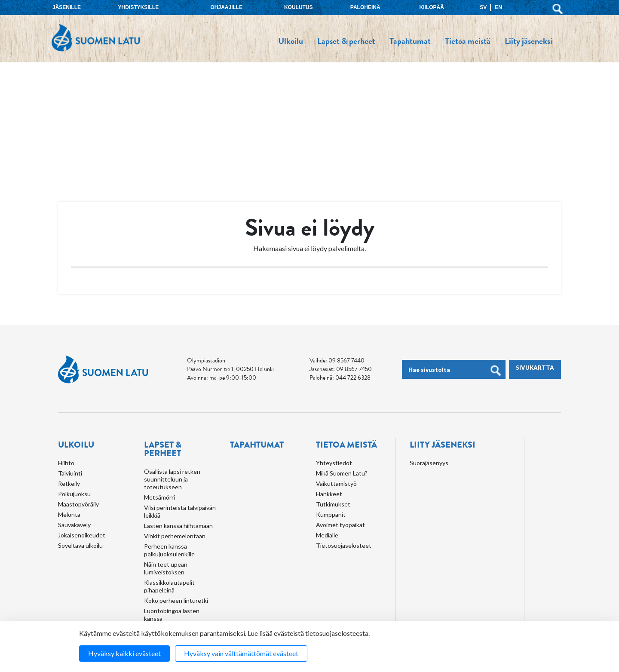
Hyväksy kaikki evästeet (124, 653)
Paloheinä (365, 7)
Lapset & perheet (346, 41)
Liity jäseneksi (529, 41)
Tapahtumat (410, 41)
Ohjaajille (226, 7)
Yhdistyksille (139, 7)
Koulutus (299, 7)
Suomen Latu (96, 38)
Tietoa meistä (468, 41)
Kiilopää (432, 7)
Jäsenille (67, 7)
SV (483, 7)
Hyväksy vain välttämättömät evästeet (241, 653)
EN (498, 7)
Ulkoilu (291, 41)
